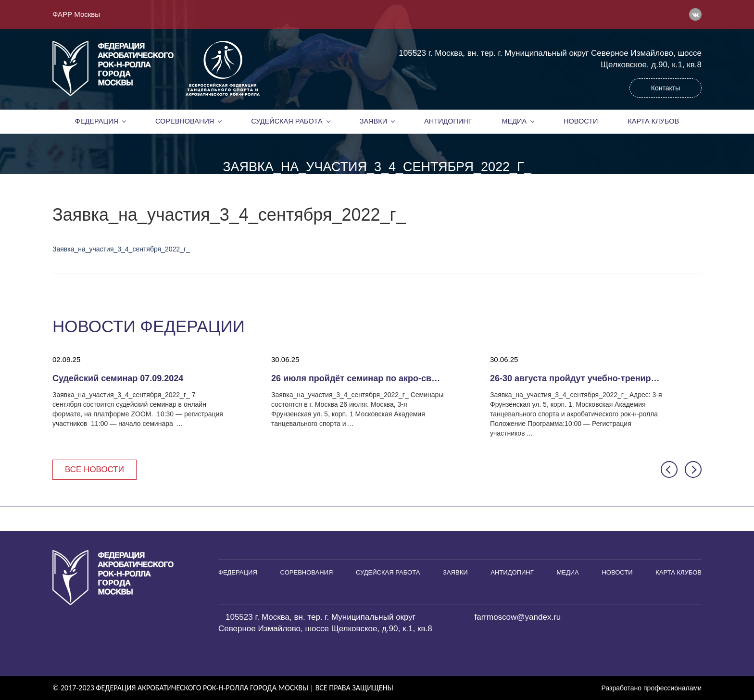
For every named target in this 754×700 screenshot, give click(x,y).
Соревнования (185, 121)
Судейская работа (287, 121)
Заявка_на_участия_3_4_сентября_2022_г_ (121, 249)
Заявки (373, 121)
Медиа (515, 121)
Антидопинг (448, 121)
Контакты (666, 88)
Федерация (97, 121)
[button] (669, 469)
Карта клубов (653, 121)
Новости (581, 121)
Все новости (94, 469)
